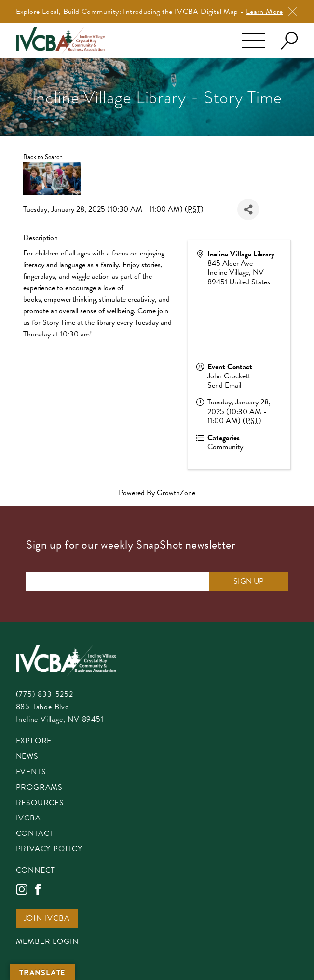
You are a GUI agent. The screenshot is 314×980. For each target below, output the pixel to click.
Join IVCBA (47, 919)
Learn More (265, 12)
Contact (35, 834)
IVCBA (28, 819)
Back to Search (43, 157)
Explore (34, 742)
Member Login (48, 942)
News (27, 757)
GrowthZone (176, 493)
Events (31, 772)
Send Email (224, 385)
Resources (40, 803)
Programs (39, 788)
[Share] (248, 209)
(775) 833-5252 (45, 694)
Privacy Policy (49, 850)
